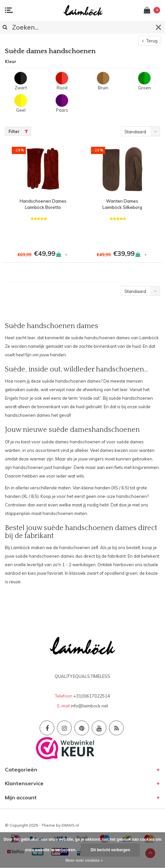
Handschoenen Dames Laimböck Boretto (43, 204)
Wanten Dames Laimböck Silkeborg (122, 204)
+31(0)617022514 (92, 696)
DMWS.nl (70, 825)
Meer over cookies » (84, 860)
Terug (150, 41)
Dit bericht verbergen (110, 850)
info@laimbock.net (89, 706)
